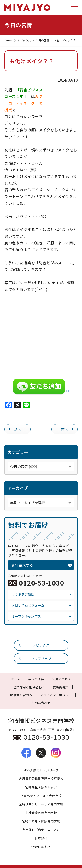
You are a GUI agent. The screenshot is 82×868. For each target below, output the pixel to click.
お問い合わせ (41, 703)
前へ (68, 429)
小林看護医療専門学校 (41, 813)
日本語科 (41, 838)
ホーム (10, 40)
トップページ (35, 658)
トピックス (26, 40)
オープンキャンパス (42, 616)
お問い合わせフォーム (42, 605)
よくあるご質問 (42, 594)
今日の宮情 (44, 40)
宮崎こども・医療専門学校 (41, 821)
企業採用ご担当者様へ (29, 687)
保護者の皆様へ (21, 695)
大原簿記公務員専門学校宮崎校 (41, 779)
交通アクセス (61, 679)
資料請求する (42, 565)
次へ (14, 429)
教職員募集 (61, 687)
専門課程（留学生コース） (41, 830)
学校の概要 (36, 679)
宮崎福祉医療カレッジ (41, 787)
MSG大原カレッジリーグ (41, 770)
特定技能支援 (41, 847)
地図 (69, 730)
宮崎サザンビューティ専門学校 (41, 804)
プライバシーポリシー (56, 695)
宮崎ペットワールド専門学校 (41, 796)
